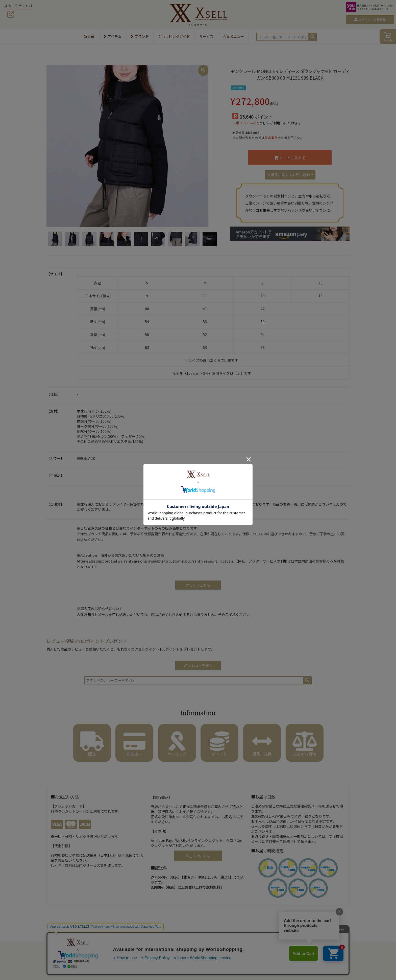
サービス (206, 36)
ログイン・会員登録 (372, 19)
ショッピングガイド (174, 36)
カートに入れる (290, 158)
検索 (313, 37)
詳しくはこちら (198, 856)
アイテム (113, 36)
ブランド (140, 36)
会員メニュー (233, 36)
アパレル (66, 934)
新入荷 (89, 36)
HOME (52, 934)
